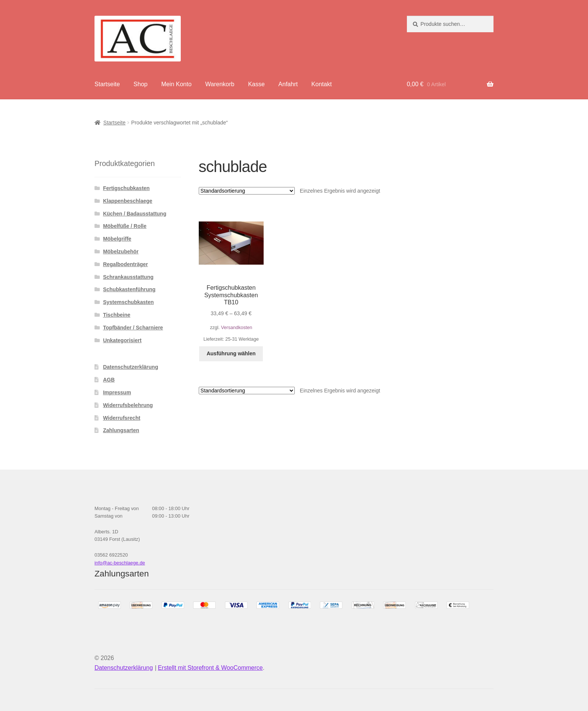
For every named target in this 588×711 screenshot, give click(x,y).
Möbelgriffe (117, 239)
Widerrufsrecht (122, 418)
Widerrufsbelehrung (128, 405)
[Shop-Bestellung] (247, 191)
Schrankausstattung (128, 277)
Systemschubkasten (128, 302)
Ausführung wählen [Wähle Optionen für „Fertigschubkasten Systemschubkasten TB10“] (231, 353)
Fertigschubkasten (126, 188)
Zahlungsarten (121, 430)
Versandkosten (236, 328)
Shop (140, 84)
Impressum (117, 392)
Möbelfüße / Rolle (125, 226)
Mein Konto (176, 84)
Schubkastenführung (129, 289)
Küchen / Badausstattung (135, 214)
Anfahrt (288, 84)
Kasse (256, 84)
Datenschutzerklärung (131, 367)
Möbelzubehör (121, 251)
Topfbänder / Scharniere (133, 328)
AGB (109, 380)
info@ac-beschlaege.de (120, 563)
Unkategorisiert (122, 340)
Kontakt (321, 84)
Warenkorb (220, 84)
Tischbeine (117, 315)
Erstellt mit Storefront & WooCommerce (210, 668)
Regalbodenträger (126, 264)
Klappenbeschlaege (128, 201)
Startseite (107, 84)
